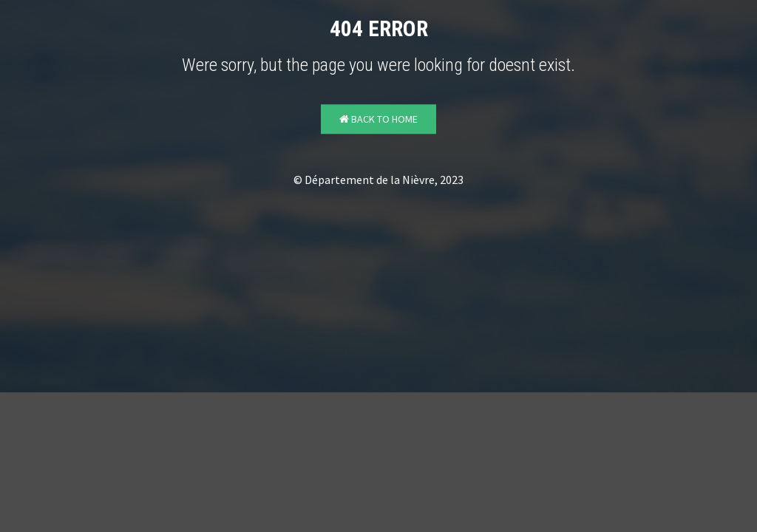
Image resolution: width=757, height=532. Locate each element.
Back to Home (378, 120)
